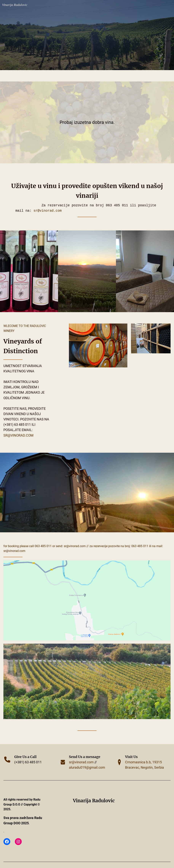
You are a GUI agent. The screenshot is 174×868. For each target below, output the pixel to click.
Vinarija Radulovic (15, 5)
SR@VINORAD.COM (75, 546)
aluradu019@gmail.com (87, 768)
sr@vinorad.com (48, 211)
